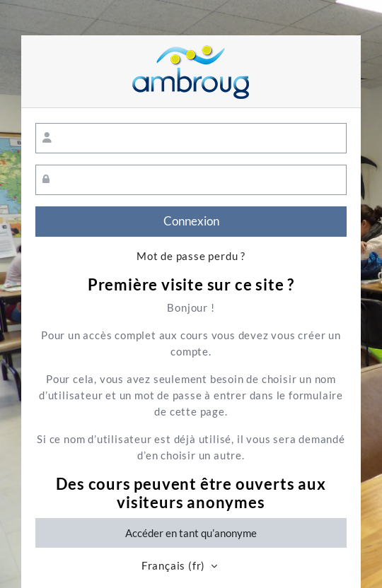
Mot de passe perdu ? (191, 256)
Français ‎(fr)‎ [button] (175, 566)
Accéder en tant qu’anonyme (191, 533)
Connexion (191, 221)
